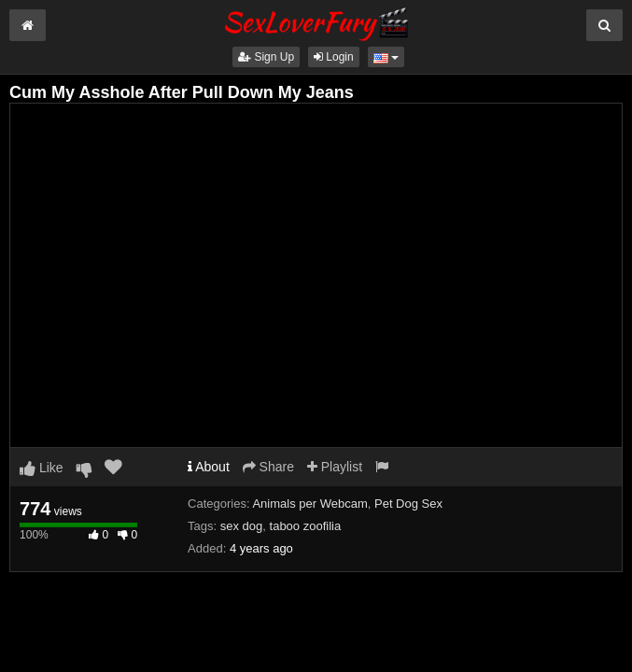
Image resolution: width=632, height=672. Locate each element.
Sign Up (266, 57)
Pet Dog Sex (408, 504)
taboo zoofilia (306, 526)
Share (268, 467)
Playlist (335, 467)
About (209, 467)
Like (42, 468)
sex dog (242, 526)
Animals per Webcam (309, 504)
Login (334, 57)
